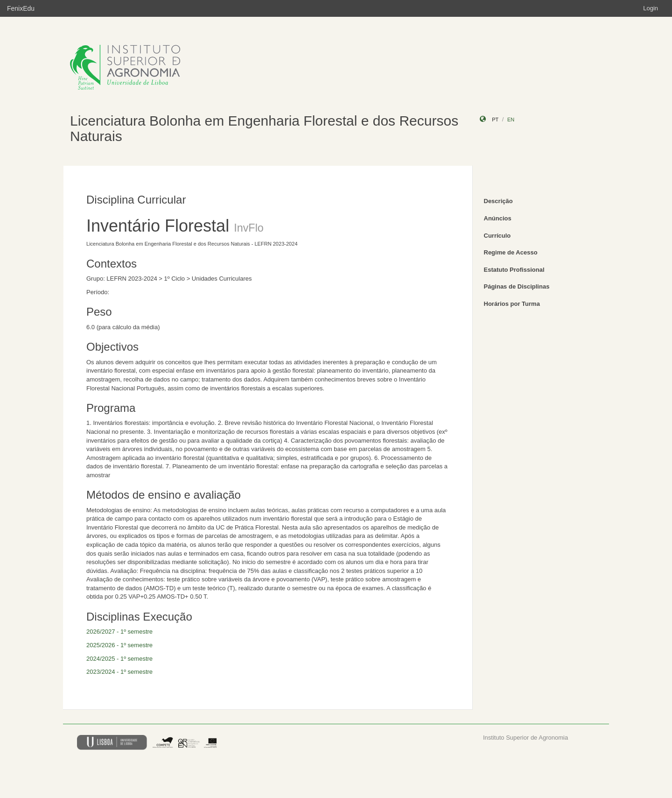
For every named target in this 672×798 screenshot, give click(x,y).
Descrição (498, 201)
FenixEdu (21, 8)
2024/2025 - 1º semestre (119, 659)
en (511, 120)
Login (651, 8)
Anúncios (498, 218)
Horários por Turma (512, 304)
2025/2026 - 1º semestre (119, 645)
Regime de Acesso (511, 252)
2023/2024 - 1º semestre (119, 672)
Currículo (497, 236)
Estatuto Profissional (514, 270)
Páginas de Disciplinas (517, 286)
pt (495, 120)
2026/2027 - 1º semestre (119, 632)
